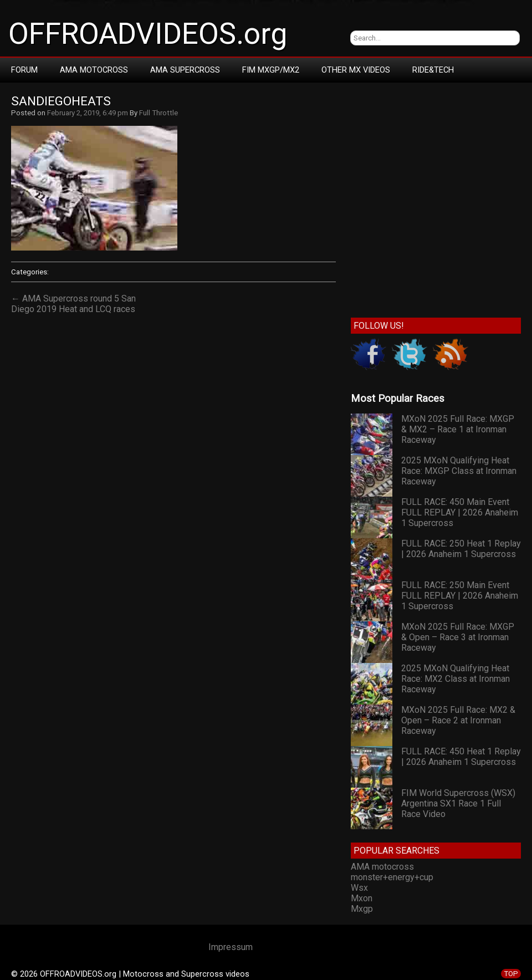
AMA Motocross (94, 70)
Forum (24, 70)
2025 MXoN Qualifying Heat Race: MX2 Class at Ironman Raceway (456, 679)
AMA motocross (382, 867)
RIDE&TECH (433, 70)
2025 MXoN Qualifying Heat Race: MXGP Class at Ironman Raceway (459, 471)
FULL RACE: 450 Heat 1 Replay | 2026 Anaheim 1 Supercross (461, 757)
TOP (511, 974)
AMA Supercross (185, 70)
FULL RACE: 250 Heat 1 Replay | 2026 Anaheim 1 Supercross (461, 549)
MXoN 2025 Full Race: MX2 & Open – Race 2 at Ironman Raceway (458, 720)
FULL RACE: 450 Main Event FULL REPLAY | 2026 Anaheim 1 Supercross (460, 512)
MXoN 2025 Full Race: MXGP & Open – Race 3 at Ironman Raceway (458, 637)
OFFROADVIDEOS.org (148, 34)
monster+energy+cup (392, 877)
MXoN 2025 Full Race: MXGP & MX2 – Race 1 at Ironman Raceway (458, 429)
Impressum (231, 947)
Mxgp (362, 909)
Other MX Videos (356, 70)
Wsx (359, 888)
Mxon (362, 898)
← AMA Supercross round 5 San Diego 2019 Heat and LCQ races (73, 304)
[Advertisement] (104, 198)
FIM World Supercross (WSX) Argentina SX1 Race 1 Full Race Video (458, 803)
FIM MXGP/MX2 (271, 70)
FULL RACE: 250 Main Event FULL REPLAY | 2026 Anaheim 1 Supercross (460, 596)
